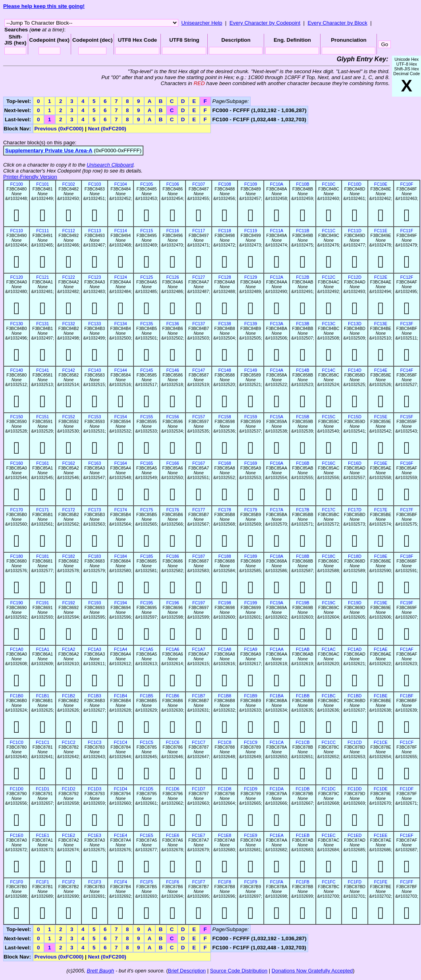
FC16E (381, 463)
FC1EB (303, 835)
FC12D (355, 277)
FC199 (251, 603)
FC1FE (381, 882)
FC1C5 (147, 742)
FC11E (381, 231)
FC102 (69, 184)
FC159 (251, 417)
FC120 (17, 277)
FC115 (147, 231)
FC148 (225, 370)
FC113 (95, 231)
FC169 (251, 463)
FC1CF (407, 742)
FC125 (147, 277)
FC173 (95, 510)
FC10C (329, 184)
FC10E (381, 184)
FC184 (121, 556)
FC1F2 (69, 882)
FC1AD (355, 649)
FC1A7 (199, 649)
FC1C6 (173, 742)
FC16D (355, 463)
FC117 (199, 231)
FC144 (121, 370)
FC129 (251, 277)
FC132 (69, 324)
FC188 (225, 556)
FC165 (147, 463)
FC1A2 (69, 649)
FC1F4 (121, 882)
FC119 (251, 231)
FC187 (199, 556)
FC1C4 (121, 742)
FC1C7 (199, 742)
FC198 (225, 603)
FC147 (199, 370)
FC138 (225, 324)
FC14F (407, 370)
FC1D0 (17, 789)
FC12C (329, 277)
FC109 (251, 184)
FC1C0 (17, 742)
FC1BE (380, 696)
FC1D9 (251, 789)
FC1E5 (147, 835)
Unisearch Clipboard (110, 165)
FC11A (277, 231)
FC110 (17, 231)
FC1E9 (251, 835)
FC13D (355, 324)
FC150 (17, 417)
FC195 (147, 603)
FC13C (329, 324)
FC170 (17, 510)
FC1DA (277, 789)
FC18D (355, 556)
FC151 (42, 417)
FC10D (355, 184)
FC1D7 (199, 789)
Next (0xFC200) (107, 129)
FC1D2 (69, 789)
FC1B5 (147, 696)
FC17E (381, 510)
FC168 (225, 463)
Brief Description (187, 971)
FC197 (199, 603)
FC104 (121, 184)
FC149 (251, 370)
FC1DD (355, 789)
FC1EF (407, 835)
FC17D (355, 510)
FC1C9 (251, 742)
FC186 (173, 556)
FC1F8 (225, 882)
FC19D (355, 603)
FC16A (277, 463)
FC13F (407, 324)
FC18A (277, 556)
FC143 (95, 370)
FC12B (302, 277)
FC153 (95, 417)
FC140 (17, 370)
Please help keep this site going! (44, 6)
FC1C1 (42, 742)
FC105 (147, 184)
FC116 (173, 231)
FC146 (173, 370)
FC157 (199, 417)
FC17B (302, 510)
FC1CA (277, 742)
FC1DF (407, 789)
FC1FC (328, 882)
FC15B (302, 417)
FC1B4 (121, 696)
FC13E (381, 324)
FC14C (329, 370)
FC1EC (329, 835)
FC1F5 (147, 882)
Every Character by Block (337, 23)
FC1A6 (173, 649)
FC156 (173, 417)
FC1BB (303, 696)
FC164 (121, 463)
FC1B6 (173, 696)
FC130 (17, 324)
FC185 (147, 556)
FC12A (277, 277)
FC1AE (380, 649)
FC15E (381, 417)
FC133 (95, 324)
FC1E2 (69, 835)
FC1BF (407, 696)
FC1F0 (16, 882)
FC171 (42, 510)
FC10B (302, 184)
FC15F (407, 417)
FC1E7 (199, 835)
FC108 (225, 184)
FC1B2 (69, 696)
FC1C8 (225, 742)
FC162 (69, 463)
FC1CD (355, 742)
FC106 (173, 184)
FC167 (199, 463)
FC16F (407, 463)
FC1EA (276, 835)
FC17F (407, 510)
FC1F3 (95, 882)
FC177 (199, 510)
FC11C (329, 231)
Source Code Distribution (239, 971)
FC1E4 (121, 835)
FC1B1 (43, 696)
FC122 (69, 277)
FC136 (173, 324)
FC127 (199, 277)
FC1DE (381, 789)
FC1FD (355, 882)
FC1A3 (95, 649)
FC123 (95, 277)
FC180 (17, 556)
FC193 (95, 603)
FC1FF (407, 882)
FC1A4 (121, 649)
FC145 (147, 370)
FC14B (302, 370)
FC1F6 (173, 882)
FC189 (251, 556)
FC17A (277, 510)
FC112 (69, 231)
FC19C (329, 603)
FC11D (355, 231)
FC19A (277, 603)
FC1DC (329, 789)
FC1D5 (147, 789)
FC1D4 (121, 789)
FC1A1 (43, 649)
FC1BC (329, 696)
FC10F (407, 184)
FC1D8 (225, 789)
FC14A (277, 370)
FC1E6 (173, 835)
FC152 (69, 417)
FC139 (251, 324)
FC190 (17, 603)
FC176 (173, 510)
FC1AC (329, 649)
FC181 (42, 556)
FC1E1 (43, 835)
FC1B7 (199, 696)
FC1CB (303, 742)
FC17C (329, 510)
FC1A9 (251, 649)
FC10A (277, 184)
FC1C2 (69, 742)
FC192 (69, 603)
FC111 (42, 231)
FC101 (42, 184)
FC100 (17, 184)
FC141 (42, 370)
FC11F (407, 231)
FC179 (251, 510)
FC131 (42, 324)
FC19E (381, 603)
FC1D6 (173, 789)
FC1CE (381, 742)
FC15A (277, 417)
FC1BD (355, 696)
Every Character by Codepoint (265, 23)
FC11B (302, 231)
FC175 (147, 510)
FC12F (407, 277)
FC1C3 (95, 742)
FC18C (329, 556)
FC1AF (407, 649)
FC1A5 (147, 649)
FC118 (225, 231)
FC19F (407, 603)
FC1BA (276, 696)
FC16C (329, 463)
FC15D (355, 417)
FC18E (381, 556)
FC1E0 (16, 835)
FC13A (277, 324)
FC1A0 (16, 649)
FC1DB (303, 789)
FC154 (121, 417)
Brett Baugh (101, 971)
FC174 (121, 510)
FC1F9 (251, 882)
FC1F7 (199, 882)
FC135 (147, 324)
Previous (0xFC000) (59, 129)
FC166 (173, 463)
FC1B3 (95, 696)
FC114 (121, 231)
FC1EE (380, 835)
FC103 (95, 184)
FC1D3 (95, 789)
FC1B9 (251, 696)
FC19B (302, 603)
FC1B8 (225, 696)
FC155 (147, 417)
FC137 (199, 324)
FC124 (121, 277)
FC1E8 (225, 835)
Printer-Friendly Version (30, 177)
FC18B (302, 556)
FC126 (173, 277)
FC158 (225, 417)
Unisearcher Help (202, 23)
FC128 (225, 277)
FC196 (173, 603)
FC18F (407, 556)
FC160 (17, 463)
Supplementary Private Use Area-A (49, 150)
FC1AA (276, 649)
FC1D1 (42, 789)
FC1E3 (95, 835)
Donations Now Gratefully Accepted (312, 971)
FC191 (42, 603)
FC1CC (329, 742)
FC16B (302, 463)
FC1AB (303, 649)
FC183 (95, 556)
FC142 (69, 370)
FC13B (302, 324)
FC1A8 (225, 649)
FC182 (69, 556)
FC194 (121, 603)
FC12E (381, 277)
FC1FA (277, 882)
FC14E (381, 370)
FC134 (121, 324)
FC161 (42, 463)
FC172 (69, 510)
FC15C (329, 417)
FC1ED (355, 835)
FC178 (225, 510)
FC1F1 (43, 882)
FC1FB (303, 882)
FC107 (199, 184)
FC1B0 (16, 696)
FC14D (355, 370)
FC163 (95, 463)
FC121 (42, 277)
